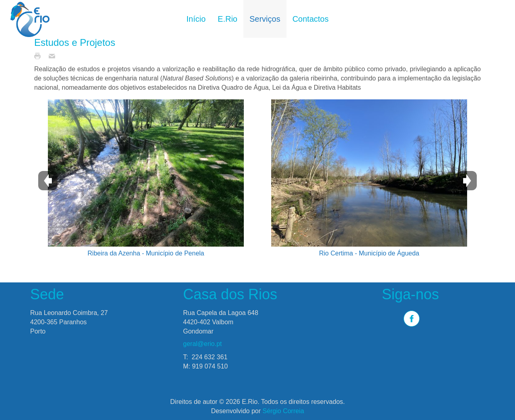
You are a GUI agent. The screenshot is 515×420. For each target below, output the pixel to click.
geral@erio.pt (202, 344)
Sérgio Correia (283, 411)
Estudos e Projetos (75, 42)
